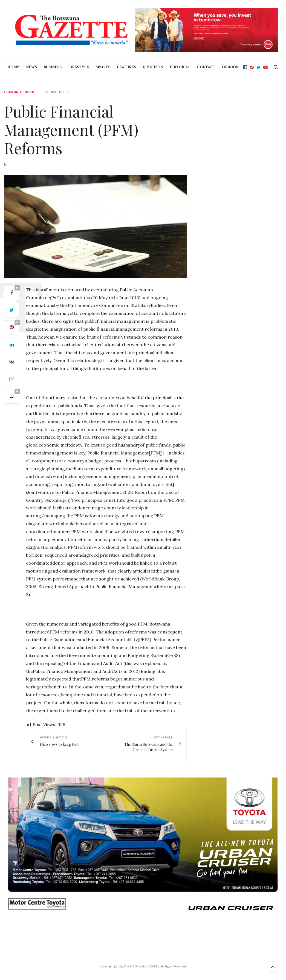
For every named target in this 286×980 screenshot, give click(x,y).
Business (53, 67)
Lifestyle (79, 67)
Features (126, 67)
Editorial (180, 67)
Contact (206, 67)
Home (13, 67)
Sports (103, 67)
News (31, 67)
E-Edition (153, 67)
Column (11, 92)
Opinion (230, 67)
